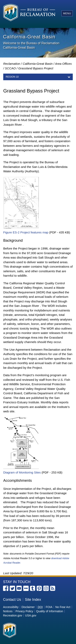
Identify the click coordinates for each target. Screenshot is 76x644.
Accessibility (11, 607)
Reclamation (12, 64)
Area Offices (63, 64)
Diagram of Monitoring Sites (22, 472)
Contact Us (12, 600)
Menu (67, 13)
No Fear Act (63, 607)
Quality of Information (50, 611)
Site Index (33, 600)
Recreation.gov (13, 615)
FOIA (49, 607)
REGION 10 (12, 77)
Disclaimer (28, 607)
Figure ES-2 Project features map (26, 232)
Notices (8, 611)
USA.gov (31, 615)
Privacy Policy (24, 611)
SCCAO (10, 68)
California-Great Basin (38, 64)
